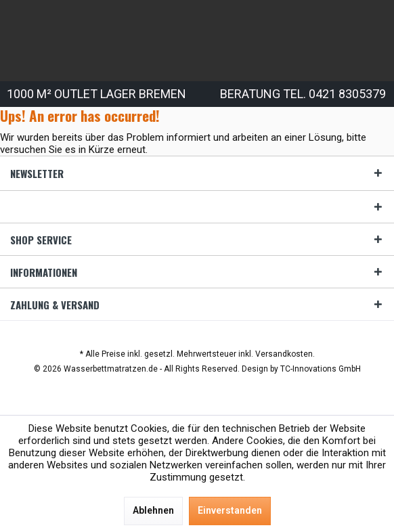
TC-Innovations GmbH (321, 369)
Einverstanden (230, 510)
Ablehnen (153, 510)
